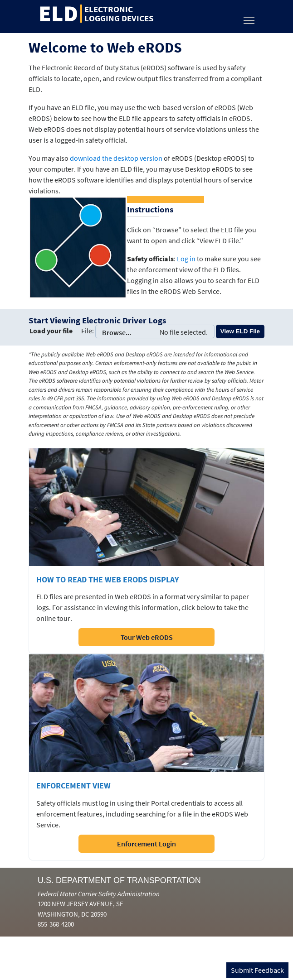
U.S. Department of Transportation (119, 880)
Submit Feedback (257, 970)
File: (88, 331)
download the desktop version (116, 158)
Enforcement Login (146, 844)
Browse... (155, 331)
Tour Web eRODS (147, 637)
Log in (186, 259)
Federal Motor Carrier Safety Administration (99, 894)
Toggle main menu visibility (249, 18)
